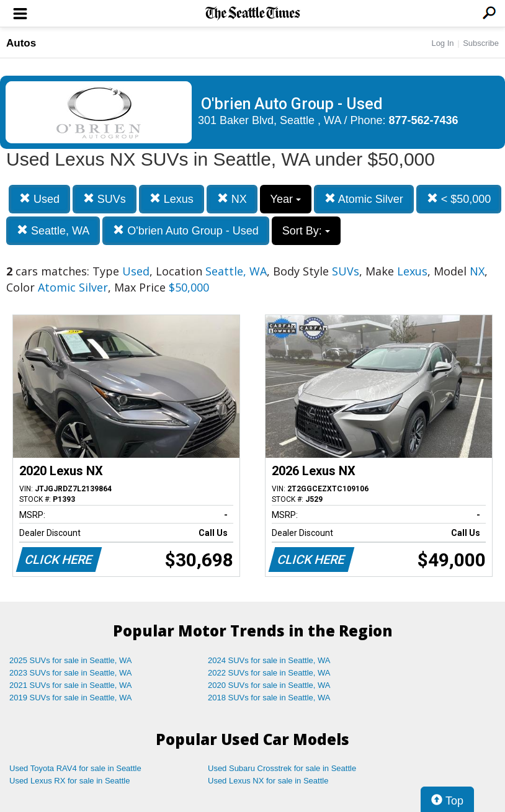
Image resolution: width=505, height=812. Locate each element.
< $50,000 (459, 199)
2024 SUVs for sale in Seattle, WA (269, 660)
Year (286, 199)
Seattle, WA (53, 230)
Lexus (172, 199)
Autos (21, 43)
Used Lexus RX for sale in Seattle (69, 781)
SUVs (105, 199)
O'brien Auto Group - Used (186, 230)
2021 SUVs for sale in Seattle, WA (71, 685)
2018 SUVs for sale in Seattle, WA (269, 698)
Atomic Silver (364, 199)
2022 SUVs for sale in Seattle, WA (269, 673)
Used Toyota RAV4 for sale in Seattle (75, 768)
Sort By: (306, 231)
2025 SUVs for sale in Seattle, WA (71, 660)
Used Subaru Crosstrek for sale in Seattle (282, 768)
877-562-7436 (424, 120)
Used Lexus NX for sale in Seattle (268, 781)
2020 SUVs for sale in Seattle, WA (269, 685)
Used (39, 199)
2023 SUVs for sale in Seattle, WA (71, 673)
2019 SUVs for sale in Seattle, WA (71, 698)
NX (232, 199)
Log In (442, 43)
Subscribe (481, 43)
